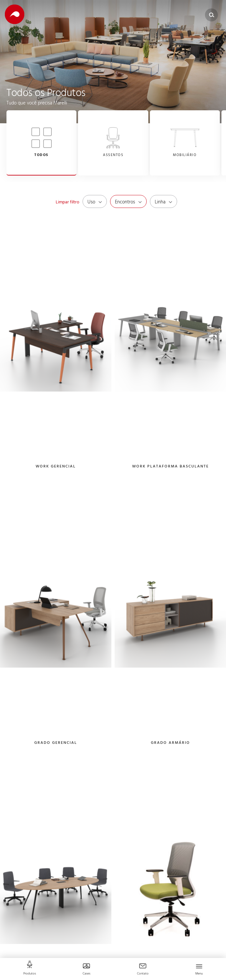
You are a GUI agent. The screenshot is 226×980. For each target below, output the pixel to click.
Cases (87, 974)
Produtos (30, 974)
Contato (143, 974)
